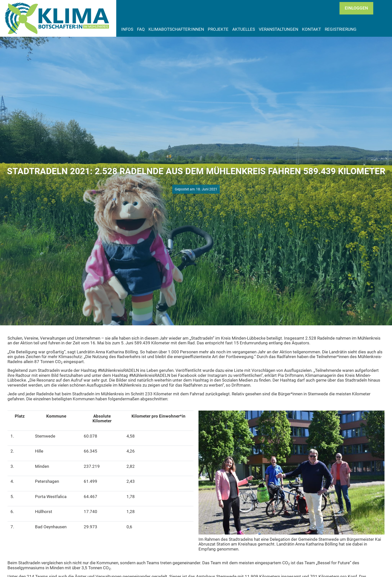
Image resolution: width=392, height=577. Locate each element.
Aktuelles (244, 29)
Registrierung (341, 29)
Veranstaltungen (278, 29)
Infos (127, 29)
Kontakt (311, 29)
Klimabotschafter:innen (176, 29)
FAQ (141, 29)
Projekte (218, 29)
